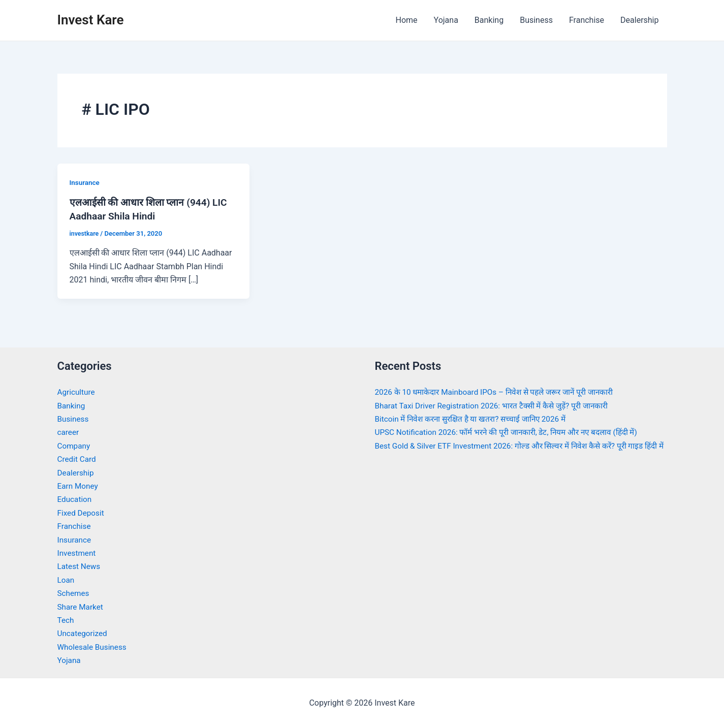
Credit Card (78, 458)
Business (536, 20)
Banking (489, 20)
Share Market (82, 606)
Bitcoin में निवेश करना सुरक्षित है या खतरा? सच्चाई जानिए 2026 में (476, 418)
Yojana (446, 20)
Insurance (85, 182)
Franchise (587, 20)
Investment (77, 552)
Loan (66, 579)
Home (406, 20)
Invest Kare (91, 20)
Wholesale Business (94, 646)
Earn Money (79, 485)
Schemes (74, 593)
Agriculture (77, 391)
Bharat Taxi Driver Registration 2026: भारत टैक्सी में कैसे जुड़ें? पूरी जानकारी (497, 405)
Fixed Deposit (82, 512)
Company (75, 445)
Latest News (80, 566)
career (69, 432)
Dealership (639, 20)
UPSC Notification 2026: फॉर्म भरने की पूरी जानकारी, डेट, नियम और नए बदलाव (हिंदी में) (513, 432)
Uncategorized (84, 633)
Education (75, 499)
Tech (66, 619)
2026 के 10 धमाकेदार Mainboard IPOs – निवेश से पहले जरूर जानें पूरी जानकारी (501, 391)
